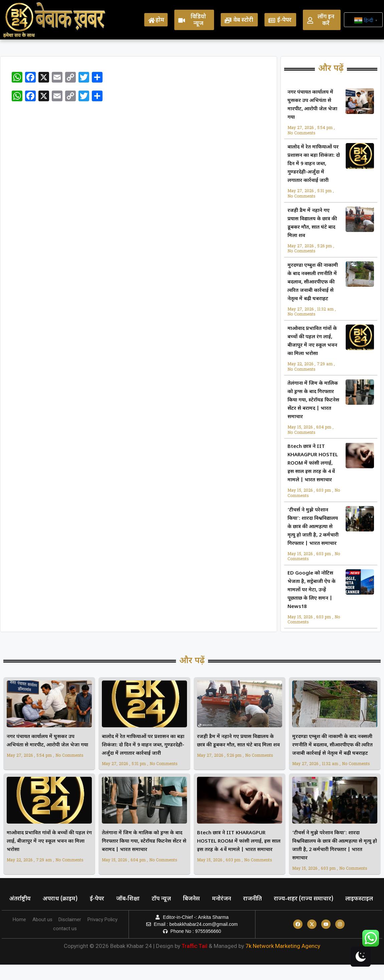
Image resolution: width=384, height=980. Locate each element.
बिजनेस (198, 899)
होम (160, 20)
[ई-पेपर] (272, 20)
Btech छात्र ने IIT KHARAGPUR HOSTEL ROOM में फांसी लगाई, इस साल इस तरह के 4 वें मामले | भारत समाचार (313, 463)
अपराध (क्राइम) (62, 899)
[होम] (152, 20)
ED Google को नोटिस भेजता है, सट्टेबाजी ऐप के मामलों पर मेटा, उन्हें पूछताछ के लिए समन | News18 (312, 590)
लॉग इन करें (326, 20)
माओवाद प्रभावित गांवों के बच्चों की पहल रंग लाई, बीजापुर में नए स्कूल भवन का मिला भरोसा (49, 841)
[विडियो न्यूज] (182, 20)
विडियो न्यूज (198, 20)
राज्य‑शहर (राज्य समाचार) (314, 899)
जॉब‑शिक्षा (132, 899)
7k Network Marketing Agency (283, 961)
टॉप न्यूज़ (167, 899)
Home (19, 935)
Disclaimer (70, 935)
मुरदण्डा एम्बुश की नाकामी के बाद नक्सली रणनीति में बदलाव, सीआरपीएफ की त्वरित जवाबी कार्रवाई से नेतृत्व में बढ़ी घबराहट (313, 282)
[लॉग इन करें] (310, 20)
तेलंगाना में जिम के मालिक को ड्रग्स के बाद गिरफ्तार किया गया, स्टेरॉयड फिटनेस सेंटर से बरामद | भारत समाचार (313, 400)
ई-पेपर (284, 20)
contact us (65, 944)
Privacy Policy (103, 935)
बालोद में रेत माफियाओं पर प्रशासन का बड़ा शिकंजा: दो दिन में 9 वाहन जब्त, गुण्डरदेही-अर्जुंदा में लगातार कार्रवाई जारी (314, 164)
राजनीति (262, 899)
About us (42, 935)
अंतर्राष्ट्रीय (21, 899)
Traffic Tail (195, 961)
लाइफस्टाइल (24, 914)
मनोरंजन (230, 899)
